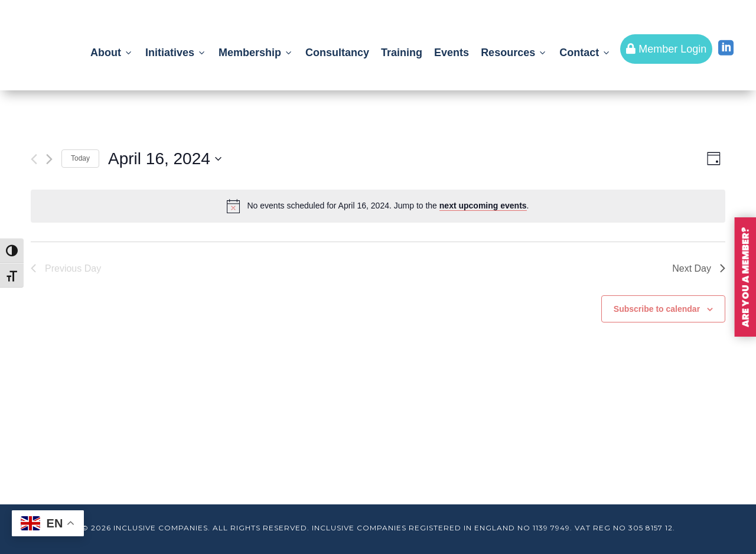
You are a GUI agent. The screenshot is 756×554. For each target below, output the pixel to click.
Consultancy (337, 53)
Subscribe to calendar (657, 309)
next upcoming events (483, 206)
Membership (256, 53)
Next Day (699, 268)
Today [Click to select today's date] (80, 158)
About (112, 53)
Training (402, 53)
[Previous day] (34, 159)
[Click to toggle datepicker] (165, 159)
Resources (514, 53)
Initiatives (176, 53)
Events (452, 53)
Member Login (666, 49)
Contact (585, 53)
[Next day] (49, 159)
